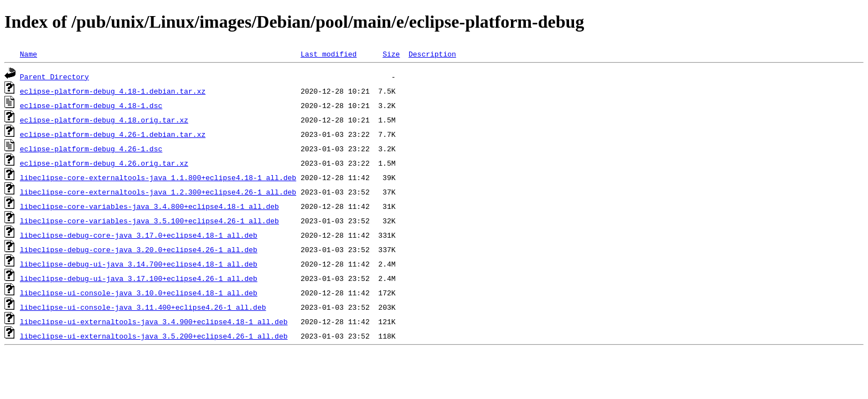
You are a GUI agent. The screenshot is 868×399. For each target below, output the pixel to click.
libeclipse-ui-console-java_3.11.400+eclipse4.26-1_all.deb (143, 307)
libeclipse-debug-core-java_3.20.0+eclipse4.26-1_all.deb (139, 249)
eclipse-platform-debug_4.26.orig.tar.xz (104, 163)
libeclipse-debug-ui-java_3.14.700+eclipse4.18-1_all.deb (139, 264)
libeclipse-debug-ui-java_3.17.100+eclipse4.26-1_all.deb (139, 278)
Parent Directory (55, 76)
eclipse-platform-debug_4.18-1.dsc (91, 105)
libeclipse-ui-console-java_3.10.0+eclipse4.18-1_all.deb (139, 293)
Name (29, 54)
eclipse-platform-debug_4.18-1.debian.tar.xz (113, 91)
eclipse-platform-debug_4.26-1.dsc (91, 149)
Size (391, 54)
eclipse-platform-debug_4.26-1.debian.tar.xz (113, 134)
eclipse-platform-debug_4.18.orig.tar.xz (104, 120)
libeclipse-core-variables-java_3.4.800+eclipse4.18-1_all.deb (149, 206)
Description (432, 54)
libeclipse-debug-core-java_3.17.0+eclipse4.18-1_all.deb (139, 235)
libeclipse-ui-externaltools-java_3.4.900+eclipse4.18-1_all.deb (154, 321)
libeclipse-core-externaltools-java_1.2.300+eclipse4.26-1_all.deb (158, 192)
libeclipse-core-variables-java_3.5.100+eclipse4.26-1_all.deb (149, 221)
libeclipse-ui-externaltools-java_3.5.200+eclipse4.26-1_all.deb (154, 336)
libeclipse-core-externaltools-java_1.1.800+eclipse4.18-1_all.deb (158, 177)
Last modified (329, 54)
